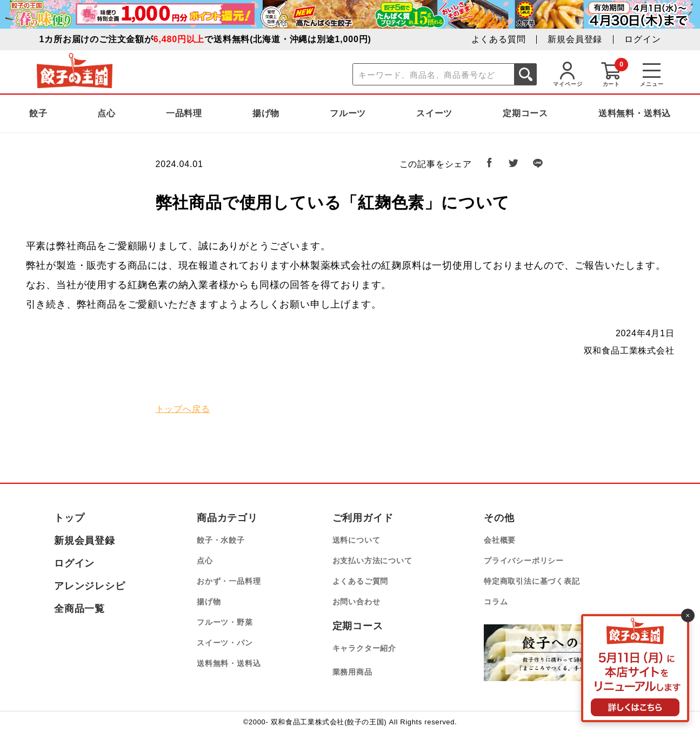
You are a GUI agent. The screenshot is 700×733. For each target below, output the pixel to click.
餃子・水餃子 (221, 540)
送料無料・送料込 (635, 113)
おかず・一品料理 (229, 581)
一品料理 (184, 113)
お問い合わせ (356, 602)
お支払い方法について (372, 561)
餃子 (38, 113)
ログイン (642, 39)
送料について (356, 540)
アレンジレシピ (90, 586)
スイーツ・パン (225, 643)
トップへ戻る (183, 409)
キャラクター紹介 (364, 648)
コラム (496, 602)
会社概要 (500, 540)
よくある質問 (499, 39)
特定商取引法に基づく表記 (532, 581)
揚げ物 (266, 113)
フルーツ (348, 113)
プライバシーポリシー (524, 561)
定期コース (525, 113)
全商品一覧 (79, 609)
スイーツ (434, 113)
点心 (106, 113)
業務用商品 (352, 672)
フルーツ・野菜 (225, 622)
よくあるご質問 (361, 581)
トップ (69, 518)
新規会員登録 (575, 39)
